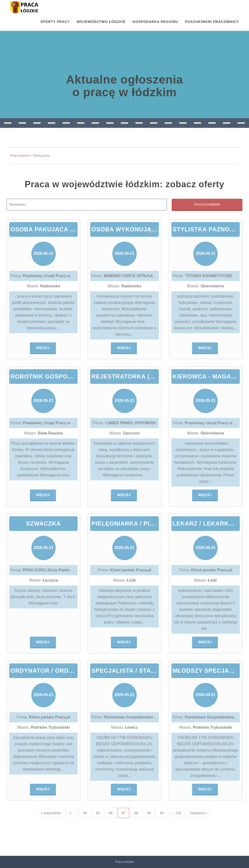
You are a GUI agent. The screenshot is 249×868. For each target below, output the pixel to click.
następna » (198, 813)
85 (98, 813)
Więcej (43, 348)
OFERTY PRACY (55, 22)
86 (111, 813)
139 (178, 813)
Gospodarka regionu (156, 22)
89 (149, 813)
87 (124, 813)
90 (162, 813)
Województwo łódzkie (101, 22)
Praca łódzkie (20, 156)
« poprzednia (51, 813)
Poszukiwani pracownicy (212, 22)
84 (85, 813)
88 (136, 813)
